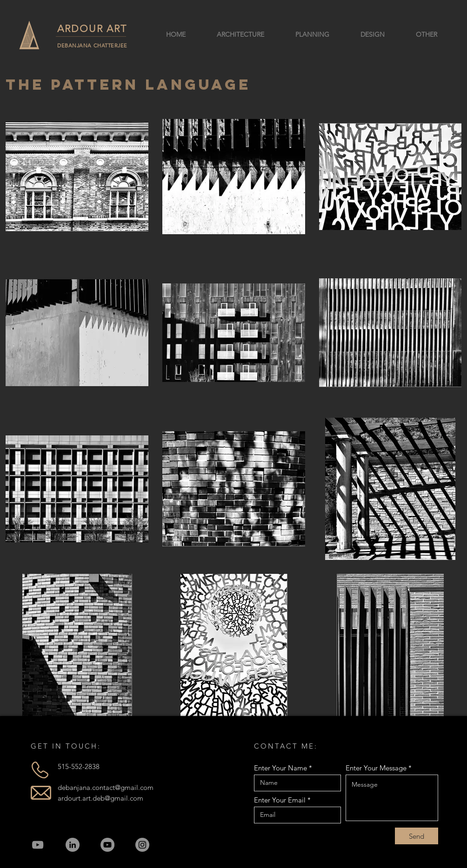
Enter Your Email (280, 800)
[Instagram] (142, 845)
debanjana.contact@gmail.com (106, 787)
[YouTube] (38, 845)
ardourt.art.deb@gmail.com (100, 798)
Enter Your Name (280, 768)
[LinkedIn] (73, 845)
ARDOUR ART (92, 29)
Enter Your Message (376, 768)
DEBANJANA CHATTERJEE (92, 46)
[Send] (417, 836)
